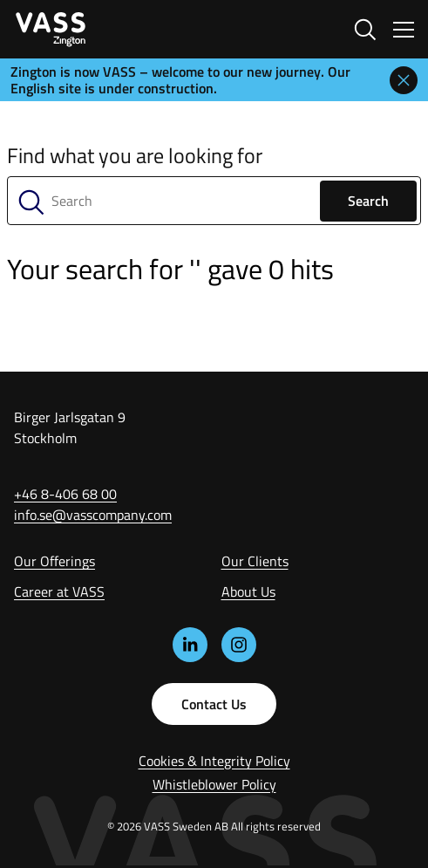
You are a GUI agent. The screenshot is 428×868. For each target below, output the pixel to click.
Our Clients (255, 561)
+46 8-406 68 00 (65, 494)
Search (368, 201)
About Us (248, 591)
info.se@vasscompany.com (93, 515)
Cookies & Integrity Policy (214, 761)
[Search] (214, 201)
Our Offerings (54, 561)
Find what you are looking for (135, 155)
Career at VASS (59, 591)
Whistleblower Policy (214, 784)
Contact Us (214, 704)
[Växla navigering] (404, 30)
